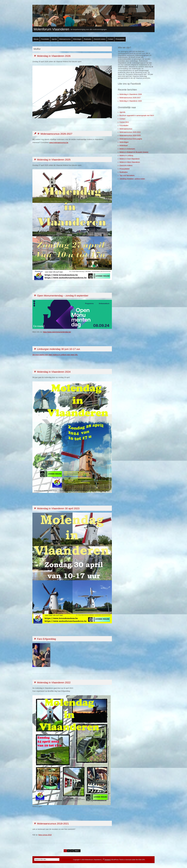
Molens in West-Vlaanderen (130, 162)
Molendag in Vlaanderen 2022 (52, 682)
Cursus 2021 (124, 122)
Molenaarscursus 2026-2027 (53, 134)
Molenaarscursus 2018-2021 (51, 824)
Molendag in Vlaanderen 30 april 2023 (57, 508)
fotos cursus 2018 (45, 835)
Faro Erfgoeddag (45, 639)
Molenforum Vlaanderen (51, 29)
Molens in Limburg (126, 155)
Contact (110, 39)
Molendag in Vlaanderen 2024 (52, 372)
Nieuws (36, 39)
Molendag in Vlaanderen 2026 (52, 56)
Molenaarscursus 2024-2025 (130, 135)
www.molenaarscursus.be (59, 143)
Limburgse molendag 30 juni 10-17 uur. (57, 349)
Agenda (54, 39)
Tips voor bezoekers (127, 175)
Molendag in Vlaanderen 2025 (52, 160)
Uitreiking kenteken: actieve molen (132, 179)
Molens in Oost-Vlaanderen (130, 159)
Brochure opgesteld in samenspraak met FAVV (137, 115)
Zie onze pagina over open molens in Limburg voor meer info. (55, 355)
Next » (77, 851)
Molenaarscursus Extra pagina (131, 139)
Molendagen (77, 39)
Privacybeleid (120, 39)
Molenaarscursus (65, 39)
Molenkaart (124, 145)
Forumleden (45, 39)
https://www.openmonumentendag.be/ (57, 332)
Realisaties (88, 39)
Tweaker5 (108, 860)
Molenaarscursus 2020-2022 (130, 132)
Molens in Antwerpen (127, 149)
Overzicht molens (100, 39)
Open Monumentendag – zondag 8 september (61, 296)
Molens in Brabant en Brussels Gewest (134, 152)
